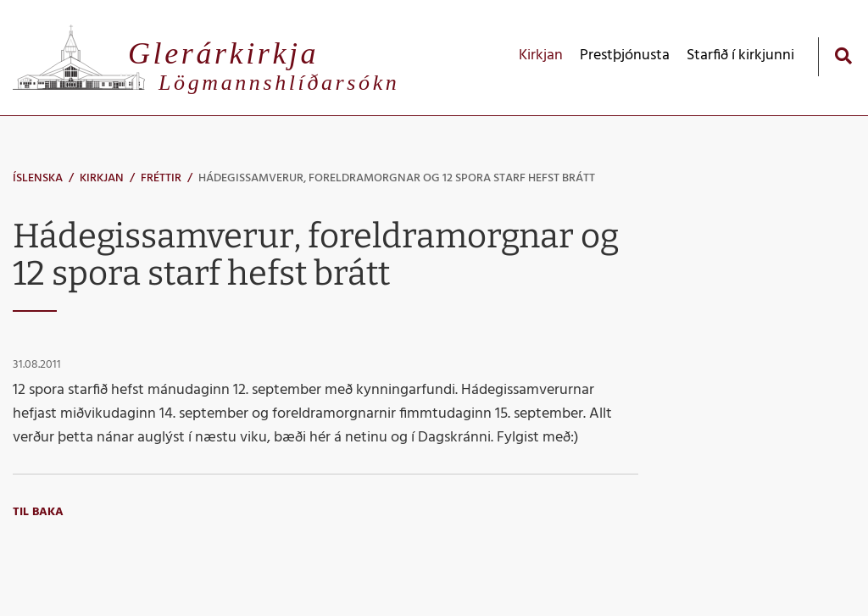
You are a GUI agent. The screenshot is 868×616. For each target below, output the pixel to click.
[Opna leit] (843, 55)
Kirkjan (102, 178)
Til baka (38, 512)
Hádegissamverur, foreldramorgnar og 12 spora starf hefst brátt (397, 178)
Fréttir (161, 178)
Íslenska (38, 178)
